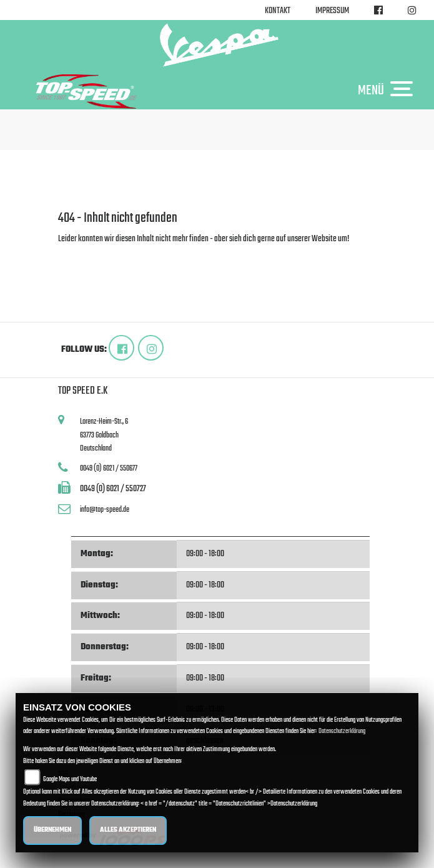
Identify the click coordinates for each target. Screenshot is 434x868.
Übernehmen (52, 830)
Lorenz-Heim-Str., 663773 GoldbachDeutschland (104, 435)
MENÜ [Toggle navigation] (388, 90)
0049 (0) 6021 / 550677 (109, 468)
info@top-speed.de (105, 510)
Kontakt (278, 11)
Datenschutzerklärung (342, 731)
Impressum (332, 11)
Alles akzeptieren (128, 830)
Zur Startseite (78, 254)
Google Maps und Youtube (70, 780)
